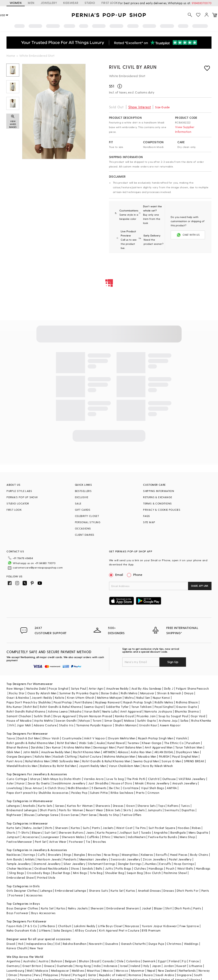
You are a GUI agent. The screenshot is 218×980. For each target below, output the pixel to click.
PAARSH (164, 756)
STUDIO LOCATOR (18, 503)
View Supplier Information (185, 129)
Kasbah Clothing (65, 756)
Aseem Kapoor (170, 725)
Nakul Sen (143, 698)
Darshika (37, 747)
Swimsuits (172, 810)
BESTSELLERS (83, 491)
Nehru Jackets (78, 908)
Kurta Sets (45, 806)
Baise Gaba (110, 693)
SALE (78, 503)
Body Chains (199, 855)
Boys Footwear (17, 913)
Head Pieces (179, 855)
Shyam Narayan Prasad (95, 716)
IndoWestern (137, 837)
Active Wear (58, 842)
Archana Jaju (168, 720)
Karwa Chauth (17, 948)
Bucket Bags (62, 873)
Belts (99, 868)
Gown (131, 806)
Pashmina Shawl (175, 873)
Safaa (184, 720)
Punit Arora (14, 761)
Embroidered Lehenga (71, 891)
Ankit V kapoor (95, 738)
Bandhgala (178, 832)
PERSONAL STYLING (88, 522)
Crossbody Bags (39, 873)
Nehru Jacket (33, 828)
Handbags (156, 868)
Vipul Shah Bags (153, 788)
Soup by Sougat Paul (173, 716)
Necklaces (14, 855)
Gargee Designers (19, 756)
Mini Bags (80, 873)
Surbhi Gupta (147, 720)
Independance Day (40, 944)
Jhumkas (150, 864)
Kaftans (173, 806)
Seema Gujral (94, 707)
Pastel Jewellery (180, 859)
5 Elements (99, 788)
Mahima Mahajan (110, 698)
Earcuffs (162, 855)
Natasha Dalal (36, 688)
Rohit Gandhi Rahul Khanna (26, 711)
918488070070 (202, 3)
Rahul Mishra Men (37, 761)
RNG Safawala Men (66, 761)
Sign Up (173, 662)
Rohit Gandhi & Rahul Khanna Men (106, 761)
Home (11, 55)
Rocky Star (17, 693)
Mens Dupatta (198, 832)
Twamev (133, 743)
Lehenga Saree (48, 815)
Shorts (11, 832)
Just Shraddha (98, 783)
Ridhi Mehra (129, 693)
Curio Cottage (17, 779)
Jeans (90, 832)
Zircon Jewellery (154, 859)
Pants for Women (71, 810)
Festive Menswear (19, 842)
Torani (97, 720)
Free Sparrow (189, 926)
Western (119, 837)
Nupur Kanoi (161, 698)
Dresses (118, 806)
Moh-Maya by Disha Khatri (62, 779)
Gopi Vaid (198, 716)
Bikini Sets (113, 810)
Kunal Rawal (116, 743)
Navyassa (132, 926)
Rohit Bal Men (67, 743)
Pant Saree (89, 815)
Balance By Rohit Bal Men (58, 766)
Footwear (76, 842)
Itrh (12, 725)
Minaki (140, 783)
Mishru (129, 698)
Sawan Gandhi (66, 720)
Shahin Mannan (126, 725)
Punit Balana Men (130, 747)
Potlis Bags (123, 868)
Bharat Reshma (17, 747)
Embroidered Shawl (21, 878)
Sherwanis (103, 806)
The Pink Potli (136, 779)
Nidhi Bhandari (78, 788)
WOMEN (16, 3)
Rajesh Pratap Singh (138, 702)
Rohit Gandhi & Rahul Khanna (61, 707)
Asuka (101, 743)
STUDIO (90, 3)
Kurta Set (117, 891)
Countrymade (72, 738)
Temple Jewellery (19, 864)
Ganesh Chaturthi (133, 944)
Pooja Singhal (58, 688)
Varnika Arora (94, 779)
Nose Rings (111, 855)
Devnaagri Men (104, 747)
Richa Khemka (201, 720)
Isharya (35, 779)
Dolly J (169, 688)
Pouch (170, 868)
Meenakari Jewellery (94, 859)
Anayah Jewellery (185, 783)
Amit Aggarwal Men (159, 747)
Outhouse (169, 779)
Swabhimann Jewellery (69, 783)
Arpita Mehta (43, 720)
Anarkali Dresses (149, 891)
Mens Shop (187, 837)
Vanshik (181, 738)
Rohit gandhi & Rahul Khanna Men (30, 743)
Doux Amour (33, 788)
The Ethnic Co (174, 743)
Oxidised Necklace (48, 868)
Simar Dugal (113, 720)
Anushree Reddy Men (56, 752)
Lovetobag (14, 788)
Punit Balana (84, 702)
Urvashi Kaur (148, 725)
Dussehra (112, 944)
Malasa (129, 720)
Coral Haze (131, 788)
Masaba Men (147, 756)
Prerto (140, 793)
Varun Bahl (92, 711)
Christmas (174, 944)
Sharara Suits (98, 891)
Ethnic (106, 837)
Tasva (11, 738)
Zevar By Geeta (39, 783)
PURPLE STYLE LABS (19, 491)
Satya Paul (79, 688)
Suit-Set (50, 832)
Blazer (158, 908)
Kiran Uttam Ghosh (81, 698)
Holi (21, 944)
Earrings (29, 855)
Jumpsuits (155, 810)
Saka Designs (63, 930)
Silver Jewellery (74, 864)
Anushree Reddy (117, 688)
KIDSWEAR (71, 3)
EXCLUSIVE (82, 497)
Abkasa (123, 752)
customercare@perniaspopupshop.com (38, 567)
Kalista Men (43, 756)
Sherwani (62, 828)
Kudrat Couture (91, 756)
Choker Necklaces (19, 868)
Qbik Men (13, 752)
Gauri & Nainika (18, 698)
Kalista (60, 698)
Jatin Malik (31, 752)
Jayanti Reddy (42, 698)
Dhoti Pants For (188, 891)
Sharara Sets (146, 806)
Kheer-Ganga (152, 743)
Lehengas (13, 806)
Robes (196, 828)
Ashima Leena (58, 711)
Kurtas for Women (80, 806)
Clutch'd (154, 779)
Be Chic (115, 788)
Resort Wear (95, 810)
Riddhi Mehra (164, 702)
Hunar (21, 783)
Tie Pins (141, 828)
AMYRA (172, 788)
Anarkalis (29, 806)
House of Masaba (19, 720)
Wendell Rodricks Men (22, 766)
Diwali (11, 944)
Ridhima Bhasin (187, 702)
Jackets (139, 810)
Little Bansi (48, 926)
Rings (68, 855)
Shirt (168, 908)
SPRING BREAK (194, 761)
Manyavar (147, 693)
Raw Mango (15, 688)
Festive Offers (132, 815)
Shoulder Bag (115, 873)
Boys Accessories (43, 913)
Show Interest (140, 107)
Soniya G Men (171, 761)
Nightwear (14, 815)
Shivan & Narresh (169, 693)
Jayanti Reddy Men (92, 766)
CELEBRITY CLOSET (87, 516)
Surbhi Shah (42, 716)
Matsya (85, 720)
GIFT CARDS (83, 510)
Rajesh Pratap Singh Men (156, 738)
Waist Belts (185, 868)
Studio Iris (66, 725)
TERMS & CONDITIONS (157, 503)
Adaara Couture (45, 725)
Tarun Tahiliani (142, 707)
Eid (58, 944)
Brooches (100, 842)
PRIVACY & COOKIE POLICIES (162, 510)
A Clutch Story (55, 788)
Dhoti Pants (48, 810)
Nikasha (76, 711)
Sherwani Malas (73, 837)
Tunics (185, 806)
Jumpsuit (13, 837)
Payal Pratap (63, 702)
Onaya (189, 693)
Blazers (37, 832)
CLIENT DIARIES (85, 535)
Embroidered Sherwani (123, 908)
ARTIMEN (109, 752)
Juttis (109, 868)
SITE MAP (149, 522)
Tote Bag (96, 873)
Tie (88, 842)
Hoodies (184, 828)
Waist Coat (124, 828)
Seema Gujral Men (146, 761)
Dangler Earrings (130, 864)
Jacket (146, 908)
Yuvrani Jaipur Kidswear (159, 926)
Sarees (60, 806)
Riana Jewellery (158, 783)
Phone (137, 575)
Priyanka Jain (146, 716)
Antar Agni (96, 688)
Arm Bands (14, 859)
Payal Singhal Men (185, 756)
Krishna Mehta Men (77, 747)
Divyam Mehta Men (122, 738)
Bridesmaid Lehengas (22, 810)
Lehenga (46, 891)
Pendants (70, 859)
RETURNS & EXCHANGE (158, 497)
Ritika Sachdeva (122, 793)
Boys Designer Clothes (22, 908)
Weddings (191, 944)
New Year (36, 948)
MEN (31, 3)
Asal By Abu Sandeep (146, 688)
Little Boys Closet (110, 926)
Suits (86, 828)
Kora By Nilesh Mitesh (158, 766)
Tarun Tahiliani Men (189, 747)
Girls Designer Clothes (22, 891)
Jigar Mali (24, 725)
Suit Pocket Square (162, 828)
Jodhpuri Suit (129, 832)
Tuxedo (146, 832)
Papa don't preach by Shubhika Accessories (37, 793)
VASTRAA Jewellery (192, 779)
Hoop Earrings (184, 864)
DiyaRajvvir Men (188, 752)
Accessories (31, 837)
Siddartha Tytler (117, 707)
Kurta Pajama (107, 832)
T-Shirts (24, 832)
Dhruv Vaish (51, 738)
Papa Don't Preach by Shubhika (29, 702)
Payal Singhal (164, 707)
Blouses (30, 815)
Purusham (193, 743)
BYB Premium (151, 930)
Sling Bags (17, 873)
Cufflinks (93, 837)
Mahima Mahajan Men (120, 756)
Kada (65, 868)
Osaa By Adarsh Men (42, 693)
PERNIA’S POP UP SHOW (22, 497)
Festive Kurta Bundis (163, 837)
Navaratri (96, 944)
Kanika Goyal (124, 716)
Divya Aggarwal (65, 716)
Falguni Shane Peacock (193, 688)
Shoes (75, 868)
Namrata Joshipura (158, 711)
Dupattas (188, 810)
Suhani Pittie (99, 793)
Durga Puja (156, 944)
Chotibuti (65, 926)
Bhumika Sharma (187, 711)
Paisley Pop (79, 793)
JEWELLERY (49, 3)
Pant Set (41, 842)
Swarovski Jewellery (126, 859)
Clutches (140, 868)
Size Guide (162, 107)
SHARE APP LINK (200, 586)
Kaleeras (147, 855)
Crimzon (153, 793)
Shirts (48, 828)
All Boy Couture (86, 930)
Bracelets (55, 855)
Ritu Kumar (14, 707)
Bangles (80, 855)
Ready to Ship (109, 815)
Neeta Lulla (110, 711)
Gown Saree (70, 815)
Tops (162, 806)
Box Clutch (153, 873)
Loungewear (50, 837)
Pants (96, 828)
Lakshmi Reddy (85, 926)
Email (117, 575)
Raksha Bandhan (75, 944)
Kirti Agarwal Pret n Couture (119, 930)
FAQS (147, 516)
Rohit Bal (31, 707)
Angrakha (161, 832)
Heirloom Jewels (49, 859)
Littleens (45, 930)
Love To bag (115, 779)
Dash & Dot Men (29, 738)
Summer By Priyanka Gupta (79, 693)
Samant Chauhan (19, 716)
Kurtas (75, 828)
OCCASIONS (83, 528)
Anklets (30, 859)
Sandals (88, 868)
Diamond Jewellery (47, 864)
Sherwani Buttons (71, 832)
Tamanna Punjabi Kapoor (94, 725)
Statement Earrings (102, 864)
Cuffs (41, 855)
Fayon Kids (14, 926)
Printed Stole (46, 878)
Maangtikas (130, 855)
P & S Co (31, 926)
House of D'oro (122, 783)
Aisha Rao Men (141, 752)
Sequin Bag (135, 873)
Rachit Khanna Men (87, 752)
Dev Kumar (53, 747)
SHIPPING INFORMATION (159, 491)
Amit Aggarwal (131, 711)
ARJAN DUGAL (164, 752)
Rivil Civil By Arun (133, 67)
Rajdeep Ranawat (108, 702)
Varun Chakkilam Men (124, 766)
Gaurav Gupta (187, 707)
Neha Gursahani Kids (21, 930)
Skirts (127, 810)
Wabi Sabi (86, 743)
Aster (10, 783)
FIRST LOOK (14, 510)
